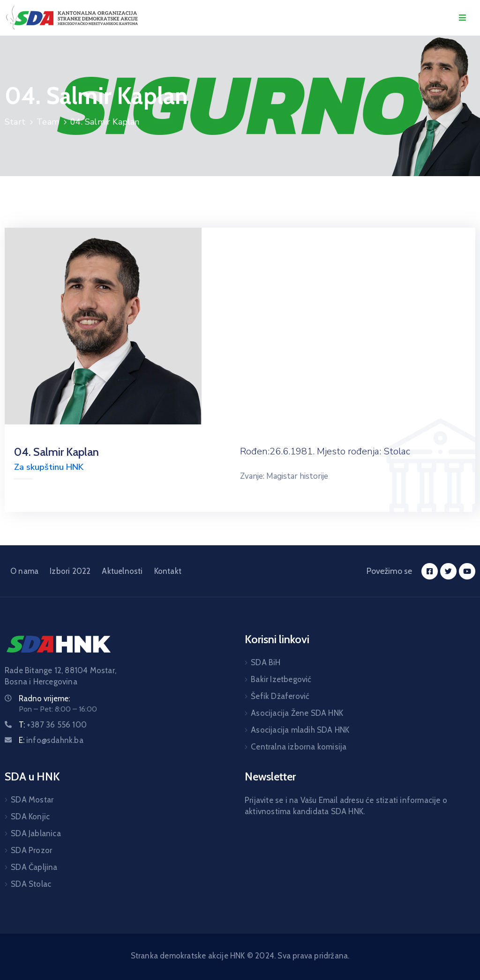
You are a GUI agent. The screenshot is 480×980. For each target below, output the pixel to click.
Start (15, 122)
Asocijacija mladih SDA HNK (300, 730)
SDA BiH (266, 662)
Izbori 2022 (70, 571)
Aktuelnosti (122, 571)
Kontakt (168, 571)
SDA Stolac (31, 884)
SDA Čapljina (34, 867)
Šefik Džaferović (280, 696)
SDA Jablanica (36, 833)
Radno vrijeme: (44, 698)
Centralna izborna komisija (299, 747)
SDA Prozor (31, 850)
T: (53, 725)
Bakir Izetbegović (281, 679)
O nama (24, 571)
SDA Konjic (30, 817)
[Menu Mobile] (462, 18)
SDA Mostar (32, 800)
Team (48, 122)
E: (51, 740)
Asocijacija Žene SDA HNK (297, 713)
